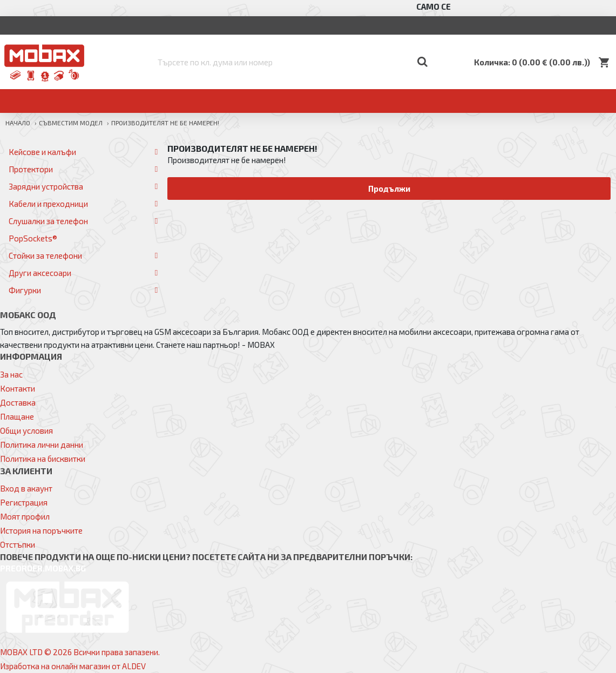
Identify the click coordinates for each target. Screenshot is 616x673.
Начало (18, 123)
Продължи (389, 189)
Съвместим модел (71, 123)
